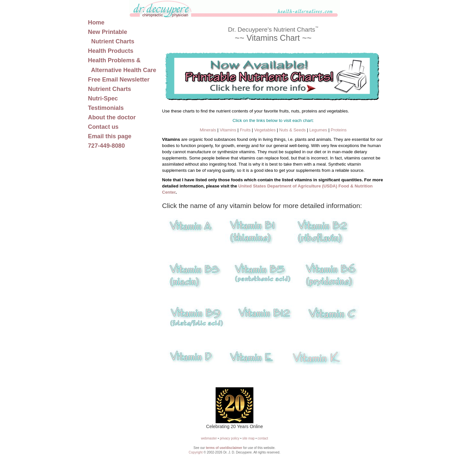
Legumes (318, 130)
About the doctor (112, 117)
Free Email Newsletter (119, 80)
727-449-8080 (106, 146)
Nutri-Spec (103, 98)
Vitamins (228, 130)
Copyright (196, 452)
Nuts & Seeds (292, 130)
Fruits (245, 130)
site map (249, 438)
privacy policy (230, 438)
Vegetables (265, 130)
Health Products (111, 51)
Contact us (103, 127)
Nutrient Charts (109, 89)
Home (96, 22)
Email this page (110, 136)
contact (263, 438)
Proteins (339, 130)
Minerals (208, 130)
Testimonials (106, 108)
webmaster (209, 438)
